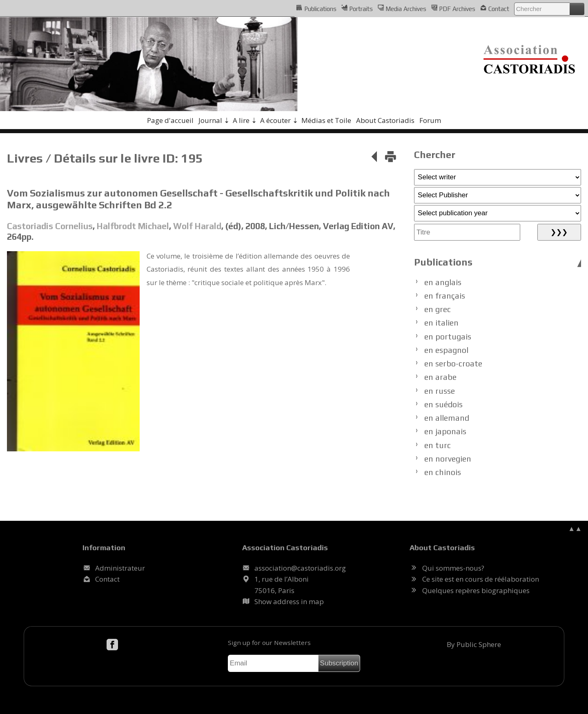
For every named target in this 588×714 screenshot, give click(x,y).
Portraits (357, 8)
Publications (316, 8)
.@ (300, 568)
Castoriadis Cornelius (50, 226)
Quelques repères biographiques (476, 590)
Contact (494, 8)
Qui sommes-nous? (453, 568)
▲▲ (575, 528)
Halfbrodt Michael (133, 226)
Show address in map (289, 601)
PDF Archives (453, 8)
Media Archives (402, 8)
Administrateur (120, 568)
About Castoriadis (385, 120)
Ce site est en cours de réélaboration (481, 579)
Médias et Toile (326, 120)
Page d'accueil (170, 120)
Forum (430, 120)
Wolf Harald (197, 226)
